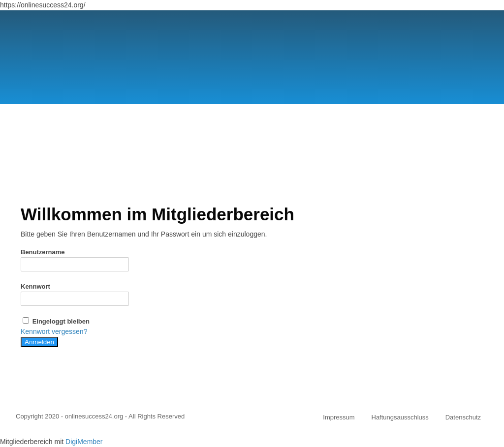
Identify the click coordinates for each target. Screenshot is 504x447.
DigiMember (84, 442)
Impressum (339, 417)
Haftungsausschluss (400, 417)
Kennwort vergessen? (54, 331)
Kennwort (35, 286)
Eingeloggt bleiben (55, 321)
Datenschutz (463, 417)
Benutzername (43, 252)
